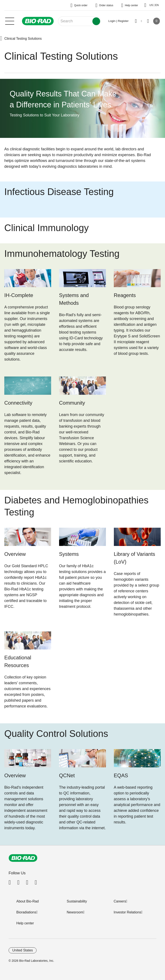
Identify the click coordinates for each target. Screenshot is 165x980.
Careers (120, 901)
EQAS (121, 775)
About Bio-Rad (27, 901)
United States (23, 950)
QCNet (67, 775)
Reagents (125, 295)
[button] (1, 39)
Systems (69, 554)
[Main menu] (10, 21)
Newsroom (75, 912)
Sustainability (77, 901)
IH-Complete (19, 295)
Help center (25, 923)
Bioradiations (26, 912)
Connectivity (18, 403)
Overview (15, 554)
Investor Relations (127, 912)
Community (72, 403)
